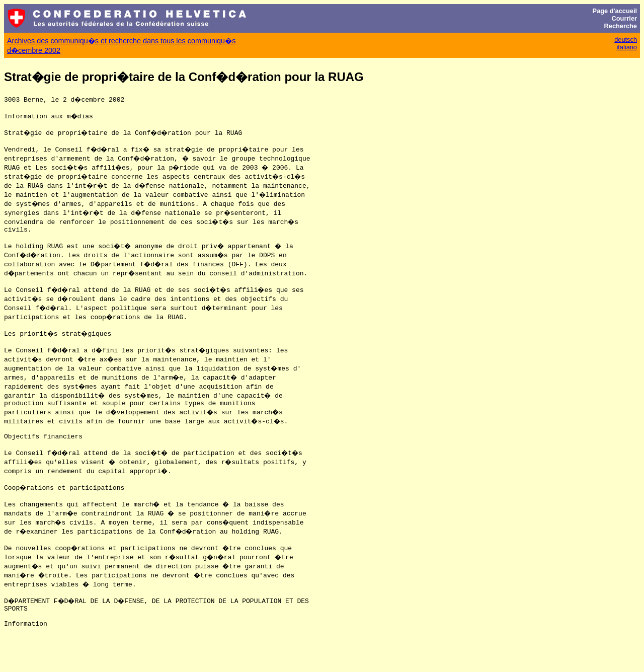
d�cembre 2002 (34, 50)
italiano (627, 47)
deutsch (626, 40)
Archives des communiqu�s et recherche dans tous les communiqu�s (121, 41)
